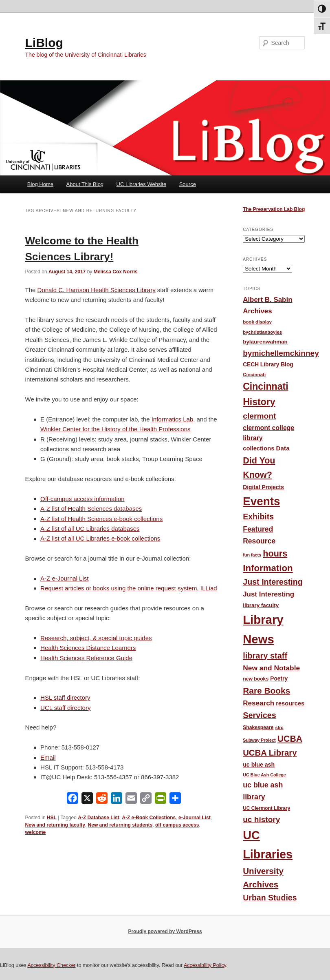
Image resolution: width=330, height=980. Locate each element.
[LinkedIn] (117, 800)
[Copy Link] (146, 800)
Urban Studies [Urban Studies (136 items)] (270, 898)
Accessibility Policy (205, 965)
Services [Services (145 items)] (260, 715)
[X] (87, 800)
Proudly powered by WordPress (165, 931)
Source (188, 184)
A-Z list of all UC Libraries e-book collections (100, 538)
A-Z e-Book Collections (149, 818)
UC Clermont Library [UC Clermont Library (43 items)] (266, 808)
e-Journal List (195, 818)
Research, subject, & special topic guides (96, 638)
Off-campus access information (82, 499)
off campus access (177, 825)
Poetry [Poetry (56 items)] (279, 679)
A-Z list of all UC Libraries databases (90, 529)
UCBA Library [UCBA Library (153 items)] (270, 753)
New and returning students (120, 825)
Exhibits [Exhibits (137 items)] (258, 517)
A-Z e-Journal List (64, 578)
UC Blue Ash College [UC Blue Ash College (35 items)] (264, 775)
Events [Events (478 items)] (261, 501)
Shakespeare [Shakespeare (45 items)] (258, 727)
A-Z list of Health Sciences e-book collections (101, 519)
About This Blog (85, 184)
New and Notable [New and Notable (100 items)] (271, 668)
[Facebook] (73, 800)
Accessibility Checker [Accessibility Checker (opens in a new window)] (51, 965)
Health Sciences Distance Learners (88, 648)
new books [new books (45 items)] (256, 679)
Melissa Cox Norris (116, 272)
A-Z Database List (98, 818)
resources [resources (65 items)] (290, 703)
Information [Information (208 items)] (268, 568)
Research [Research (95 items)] (258, 703)
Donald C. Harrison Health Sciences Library (97, 290)
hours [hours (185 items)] (275, 554)
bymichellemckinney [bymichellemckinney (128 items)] (281, 353)
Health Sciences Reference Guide (86, 658)
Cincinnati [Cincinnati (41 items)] (254, 375)
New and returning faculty (55, 825)
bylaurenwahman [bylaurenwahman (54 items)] (265, 342)
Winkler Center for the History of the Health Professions (115, 429)
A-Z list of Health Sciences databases (91, 509)
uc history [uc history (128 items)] (261, 819)
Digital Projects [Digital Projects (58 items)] (263, 487)
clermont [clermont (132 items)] (259, 416)
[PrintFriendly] (161, 800)
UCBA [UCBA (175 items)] (290, 739)
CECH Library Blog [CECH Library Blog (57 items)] (268, 365)
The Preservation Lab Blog (274, 209)
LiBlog (44, 43)
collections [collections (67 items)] (258, 448)
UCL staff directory (65, 708)
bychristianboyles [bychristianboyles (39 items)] (262, 332)
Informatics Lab (173, 419)
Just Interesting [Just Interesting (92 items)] (268, 594)
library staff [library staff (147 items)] (265, 656)
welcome (36, 832)
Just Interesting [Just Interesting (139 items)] (273, 582)
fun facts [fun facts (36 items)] (252, 555)
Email (48, 757)
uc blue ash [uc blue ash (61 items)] (259, 765)
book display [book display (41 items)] (257, 322)
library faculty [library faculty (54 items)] (261, 605)
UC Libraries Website (142, 184)
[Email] (131, 800)
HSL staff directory (65, 697)
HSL (52, 818)
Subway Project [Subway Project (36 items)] (259, 740)
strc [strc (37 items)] (279, 727)
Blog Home (40, 184)
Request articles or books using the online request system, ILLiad (129, 588)
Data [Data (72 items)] (283, 448)
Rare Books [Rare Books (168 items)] (266, 691)
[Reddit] (102, 800)
